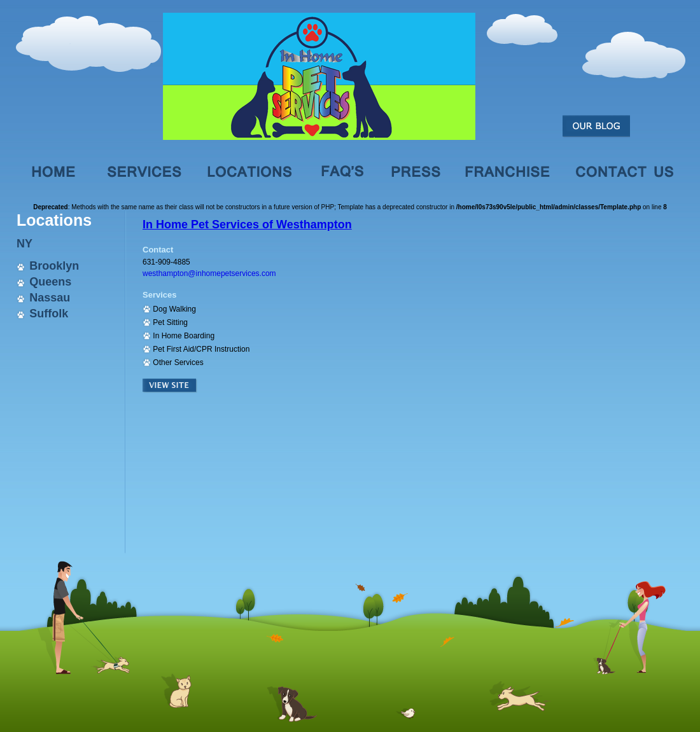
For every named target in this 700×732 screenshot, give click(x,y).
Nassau (50, 298)
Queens (50, 282)
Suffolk (49, 314)
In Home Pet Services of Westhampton (247, 224)
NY (24, 244)
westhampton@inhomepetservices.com (209, 273)
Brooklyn (54, 266)
